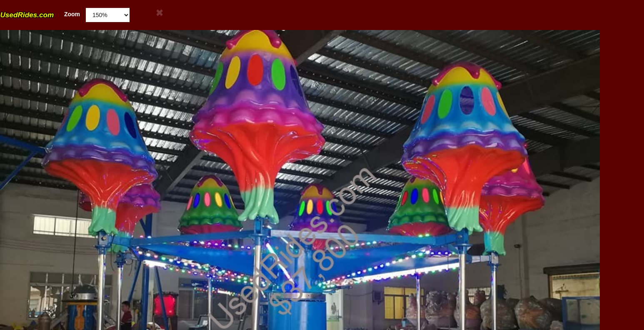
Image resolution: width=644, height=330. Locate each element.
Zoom (40, 14)
